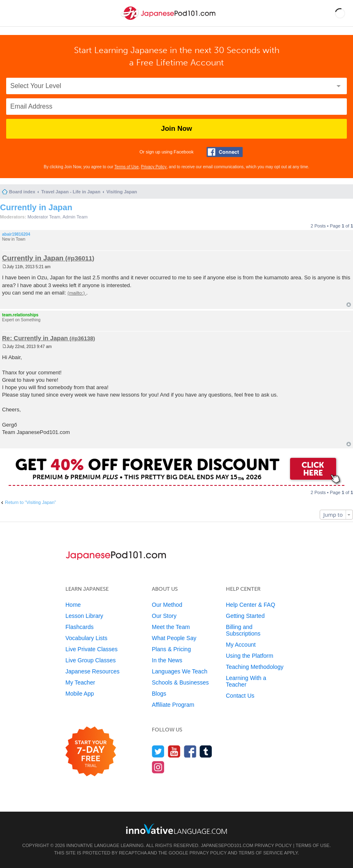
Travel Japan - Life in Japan (71, 192)
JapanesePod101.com (227, 845)
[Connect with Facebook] (225, 152)
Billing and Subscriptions (243, 630)
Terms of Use (127, 167)
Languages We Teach (180, 671)
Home (73, 605)
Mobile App (80, 694)
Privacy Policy (154, 167)
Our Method (167, 605)
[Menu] (13, 13)
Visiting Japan (122, 192)
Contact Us (240, 696)
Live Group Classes (91, 660)
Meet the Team (171, 627)
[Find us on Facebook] (190, 751)
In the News (167, 660)
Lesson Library (84, 616)
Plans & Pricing (171, 649)
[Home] (169, 20)
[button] (340, 13)
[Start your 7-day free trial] (91, 752)
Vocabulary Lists (86, 638)
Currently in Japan (36, 207)
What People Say (174, 638)
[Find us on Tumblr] (206, 751)
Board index (22, 192)
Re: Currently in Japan (35, 338)
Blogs (159, 694)
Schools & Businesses (180, 682)
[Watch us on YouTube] (174, 751)
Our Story (164, 616)
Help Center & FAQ (251, 605)
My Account (241, 645)
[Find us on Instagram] (158, 767)
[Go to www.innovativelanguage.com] (176, 829)
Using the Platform (250, 656)
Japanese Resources (93, 671)
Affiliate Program (173, 705)
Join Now (176, 129)
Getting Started (245, 616)
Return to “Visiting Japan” (30, 502)
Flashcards (79, 627)
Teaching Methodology (255, 667)
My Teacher (80, 682)
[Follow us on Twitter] (158, 751)
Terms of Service (261, 853)
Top (349, 305)
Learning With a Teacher (246, 681)
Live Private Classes (92, 649)
